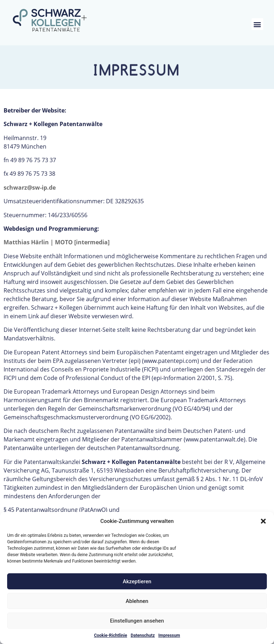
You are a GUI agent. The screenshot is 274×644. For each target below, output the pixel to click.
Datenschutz (143, 635)
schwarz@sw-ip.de (30, 188)
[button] (263, 521)
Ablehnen (137, 601)
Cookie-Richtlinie (110, 635)
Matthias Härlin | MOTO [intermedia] (57, 242)
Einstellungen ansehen (137, 621)
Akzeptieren (137, 581)
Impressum (169, 635)
